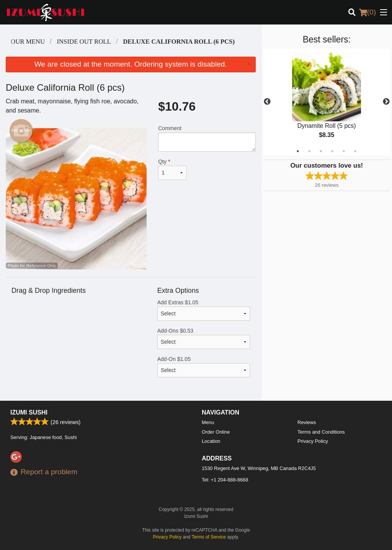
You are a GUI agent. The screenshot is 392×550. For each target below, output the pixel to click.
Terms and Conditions (321, 432)
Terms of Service (209, 537)
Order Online (216, 432)
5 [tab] (344, 151)
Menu (208, 422)
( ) (367, 12)
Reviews (307, 422)
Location (211, 441)
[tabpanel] (327, 102)
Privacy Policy (313, 441)
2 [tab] (309, 151)
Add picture (21, 131)
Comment (207, 138)
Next (386, 102)
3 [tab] (321, 151)
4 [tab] (332, 151)
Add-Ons (204, 338)
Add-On (204, 367)
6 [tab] (355, 151)
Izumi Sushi (29, 412)
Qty (172, 169)
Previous (267, 102)
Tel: (225, 480)
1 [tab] (298, 151)
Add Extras (204, 310)
